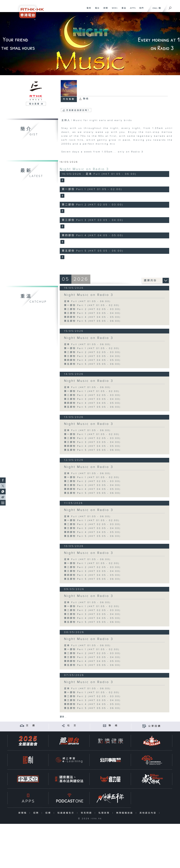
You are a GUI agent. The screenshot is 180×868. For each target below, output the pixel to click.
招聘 (37, 813)
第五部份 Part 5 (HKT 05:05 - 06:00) (92, 321)
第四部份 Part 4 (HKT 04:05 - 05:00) (92, 317)
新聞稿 (23, 813)
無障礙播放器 (125, 813)
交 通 (31, 726)
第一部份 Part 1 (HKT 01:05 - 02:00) (92, 305)
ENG (155, 8)
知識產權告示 (67, 813)
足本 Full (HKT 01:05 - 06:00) (87, 301)
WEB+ (114, 10)
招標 (49, 813)
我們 (140, 10)
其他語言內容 (149, 813)
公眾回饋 (155, 726)
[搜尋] (170, 7)
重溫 (123, 10)
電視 (88, 10)
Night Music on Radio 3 (84, 169)
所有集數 (69, 99)
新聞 (105, 10)
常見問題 (87, 813)
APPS (132, 10)
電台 (96, 10)
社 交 (72, 726)
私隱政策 (105, 813)
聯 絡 (113, 726)
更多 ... (63, 717)
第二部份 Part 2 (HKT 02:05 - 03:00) (92, 309)
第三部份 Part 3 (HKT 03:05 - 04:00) (92, 313)
